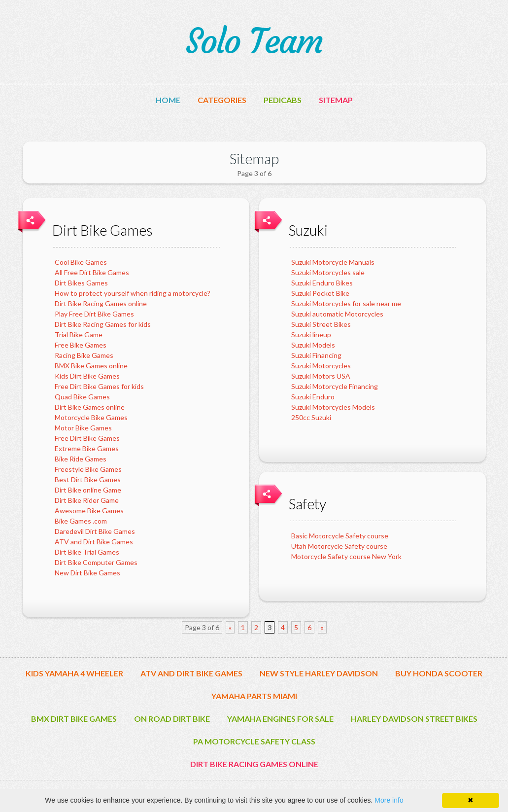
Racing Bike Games (84, 355)
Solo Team (254, 41)
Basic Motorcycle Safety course (340, 536)
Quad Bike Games (82, 397)
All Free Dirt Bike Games (92, 272)
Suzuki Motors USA (321, 376)
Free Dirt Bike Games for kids (99, 386)
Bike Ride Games (81, 459)
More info (389, 800)
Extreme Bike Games (87, 448)
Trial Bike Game (79, 335)
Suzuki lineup (311, 335)
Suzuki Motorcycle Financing (335, 386)
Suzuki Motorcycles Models (333, 407)
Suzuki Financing (316, 355)
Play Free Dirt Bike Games (94, 314)
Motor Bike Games (83, 428)
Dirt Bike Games (102, 230)
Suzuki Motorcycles (321, 366)
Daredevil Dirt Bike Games (95, 531)
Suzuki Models (313, 345)
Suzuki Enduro (313, 397)
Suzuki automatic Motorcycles (337, 314)
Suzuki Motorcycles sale (328, 272)
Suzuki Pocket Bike (320, 293)
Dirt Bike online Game (88, 490)
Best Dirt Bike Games (88, 479)
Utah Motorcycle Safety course (339, 546)
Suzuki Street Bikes (321, 324)
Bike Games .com (81, 521)
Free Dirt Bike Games (87, 438)
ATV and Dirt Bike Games (94, 542)
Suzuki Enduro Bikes (322, 283)
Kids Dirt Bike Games (87, 376)
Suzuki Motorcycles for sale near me (346, 303)
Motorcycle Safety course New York (346, 556)
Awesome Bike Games (89, 511)
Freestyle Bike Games (88, 469)
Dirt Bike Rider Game (87, 500)
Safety (307, 504)
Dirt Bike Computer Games (96, 562)
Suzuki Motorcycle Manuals (333, 262)
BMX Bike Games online (91, 366)
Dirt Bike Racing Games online (101, 303)
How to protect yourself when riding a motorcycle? (133, 293)
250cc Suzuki (311, 417)
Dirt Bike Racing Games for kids (103, 324)
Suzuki (308, 230)
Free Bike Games (81, 345)
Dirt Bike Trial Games (87, 552)
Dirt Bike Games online (90, 407)
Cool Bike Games (81, 262)
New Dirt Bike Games (87, 573)
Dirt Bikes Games (81, 283)
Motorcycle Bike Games (91, 417)
